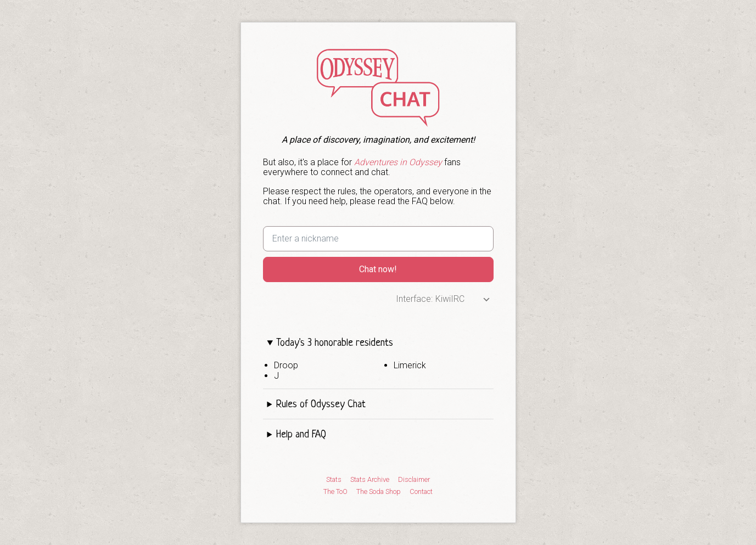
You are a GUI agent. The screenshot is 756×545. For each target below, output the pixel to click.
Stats (334, 480)
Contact (421, 492)
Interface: (414, 299)
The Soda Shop (379, 492)
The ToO (335, 492)
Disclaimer (414, 480)
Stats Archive (370, 480)
